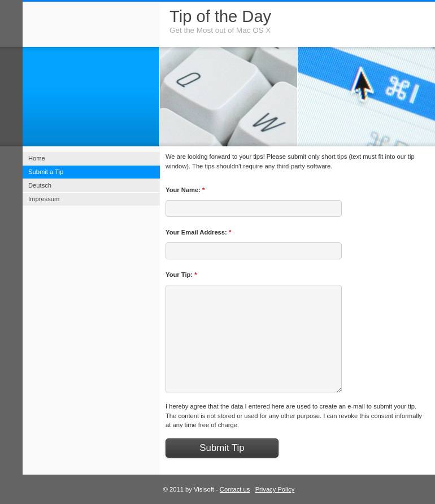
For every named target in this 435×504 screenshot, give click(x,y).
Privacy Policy (275, 489)
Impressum (44, 199)
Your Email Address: (198, 232)
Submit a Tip (46, 172)
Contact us (235, 489)
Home (37, 158)
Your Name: (185, 190)
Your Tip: (181, 275)
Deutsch (40, 185)
